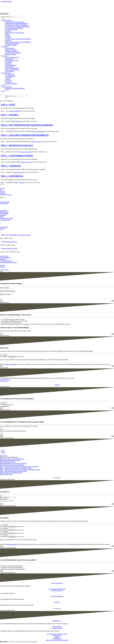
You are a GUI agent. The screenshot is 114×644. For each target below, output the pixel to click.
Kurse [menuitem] (4, 452)
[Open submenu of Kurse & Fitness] (12, 73)
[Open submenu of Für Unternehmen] (12, 87)
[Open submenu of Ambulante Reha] (12, 21)
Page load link (5, 270)
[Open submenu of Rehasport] (8, 47)
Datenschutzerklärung (12, 365)
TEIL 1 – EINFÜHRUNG (12, 176)
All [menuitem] (3, 450)
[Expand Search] (3, 95)
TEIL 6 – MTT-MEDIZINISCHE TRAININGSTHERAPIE (27, 125)
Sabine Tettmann (14, 111)
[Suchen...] (17, 17)
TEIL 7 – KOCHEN (10, 115)
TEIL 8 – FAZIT (8, 105)
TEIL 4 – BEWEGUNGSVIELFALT (17, 145)
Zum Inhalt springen (6, 1)
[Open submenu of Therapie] (7, 56)
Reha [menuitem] (3, 454)
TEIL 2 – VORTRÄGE (11, 166)
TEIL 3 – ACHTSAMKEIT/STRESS (17, 156)
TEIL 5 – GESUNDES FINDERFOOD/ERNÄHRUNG (25, 135)
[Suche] (3, 19)
